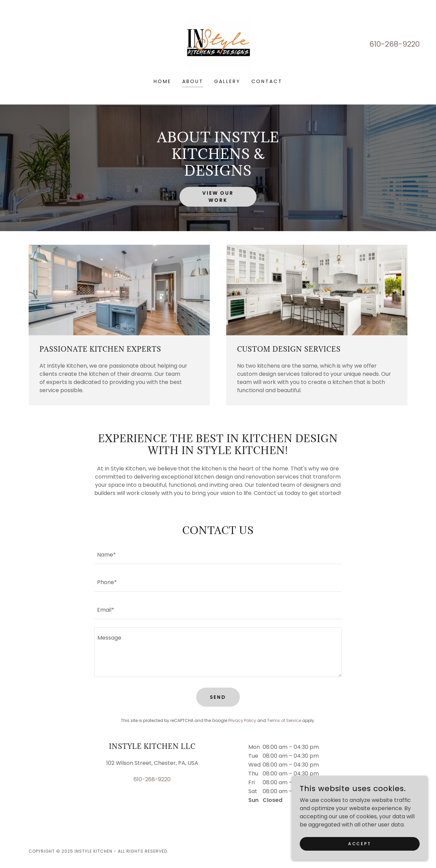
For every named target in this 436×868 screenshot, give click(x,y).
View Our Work (218, 197)
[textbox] (218, 554)
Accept (360, 857)
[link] (218, 44)
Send (218, 697)
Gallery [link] (227, 81)
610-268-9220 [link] (394, 44)
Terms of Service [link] (284, 720)
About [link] (193, 81)
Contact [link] (267, 81)
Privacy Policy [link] (242, 720)
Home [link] (162, 81)
